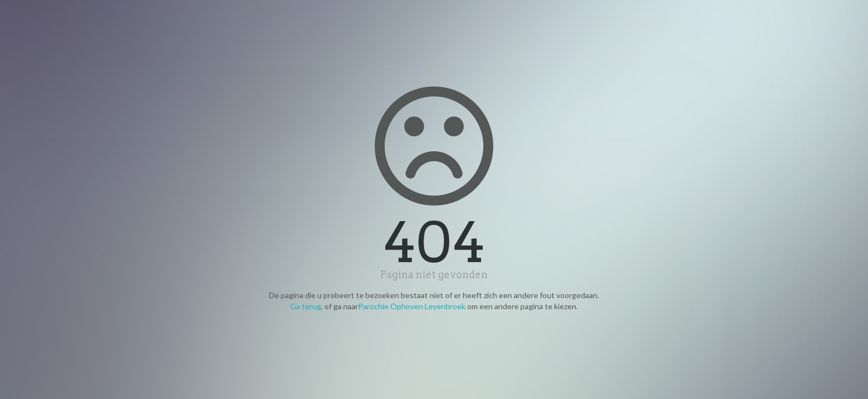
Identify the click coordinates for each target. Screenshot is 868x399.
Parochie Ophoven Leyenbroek (412, 306)
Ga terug (306, 306)
